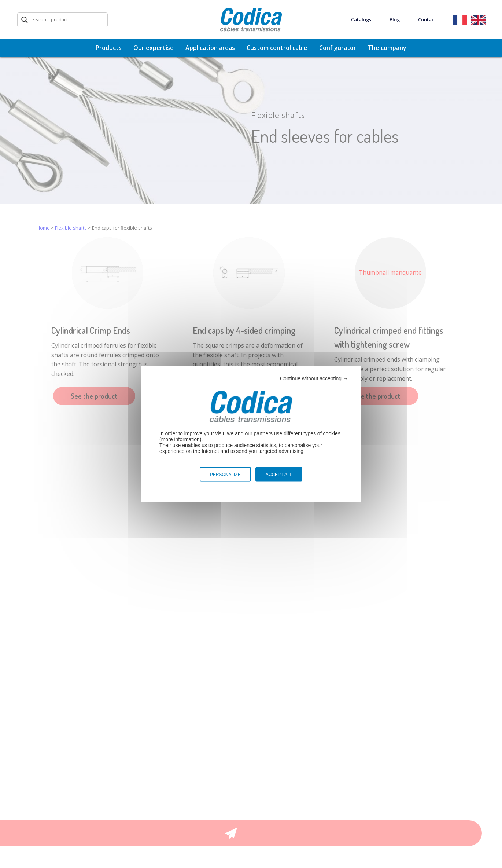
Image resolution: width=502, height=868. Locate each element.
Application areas (210, 48)
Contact (427, 20)
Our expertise (154, 48)
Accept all (279, 474)
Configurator (338, 48)
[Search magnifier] (25, 20)
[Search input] (69, 20)
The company (387, 48)
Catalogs (361, 20)
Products (109, 48)
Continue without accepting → (314, 378)
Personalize (225, 474)
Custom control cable (277, 48)
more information (180, 439)
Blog (395, 20)
